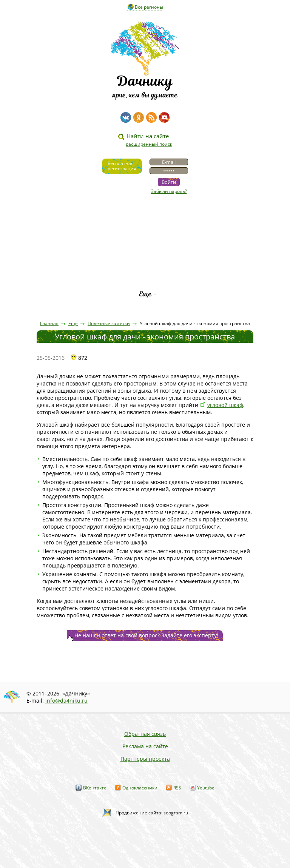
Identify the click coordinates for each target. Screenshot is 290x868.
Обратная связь (145, 734)
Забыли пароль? (169, 191)
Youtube (206, 788)
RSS (177, 788)
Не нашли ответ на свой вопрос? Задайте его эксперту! (146, 635)
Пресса (145, 243)
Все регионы (149, 7)
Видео (145, 217)
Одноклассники (140, 788)
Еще (145, 294)
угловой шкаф (225, 405)
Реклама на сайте (145, 746)
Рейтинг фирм (145, 281)
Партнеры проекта (145, 759)
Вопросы (145, 255)
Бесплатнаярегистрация (122, 166)
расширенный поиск (149, 144)
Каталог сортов (145, 268)
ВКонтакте (95, 788)
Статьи (145, 230)
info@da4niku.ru (66, 701)
